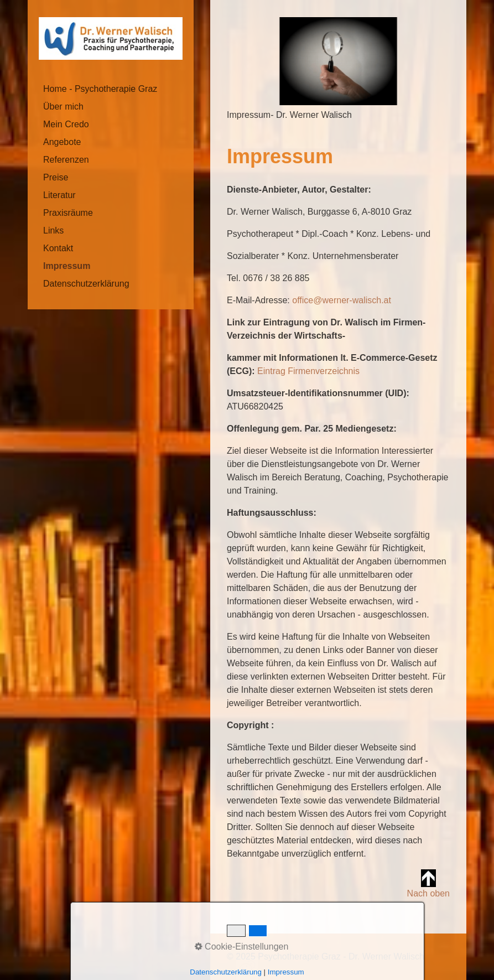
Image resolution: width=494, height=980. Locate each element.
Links (53, 230)
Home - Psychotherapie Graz (100, 89)
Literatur (59, 195)
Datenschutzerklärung (86, 284)
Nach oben (428, 884)
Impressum (67, 266)
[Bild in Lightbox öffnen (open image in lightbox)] (338, 61)
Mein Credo (66, 124)
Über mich (63, 107)
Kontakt (58, 248)
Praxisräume (68, 213)
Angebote (62, 142)
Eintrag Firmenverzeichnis (308, 371)
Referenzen (66, 160)
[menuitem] (111, 89)
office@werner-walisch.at (342, 300)
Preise (56, 177)
